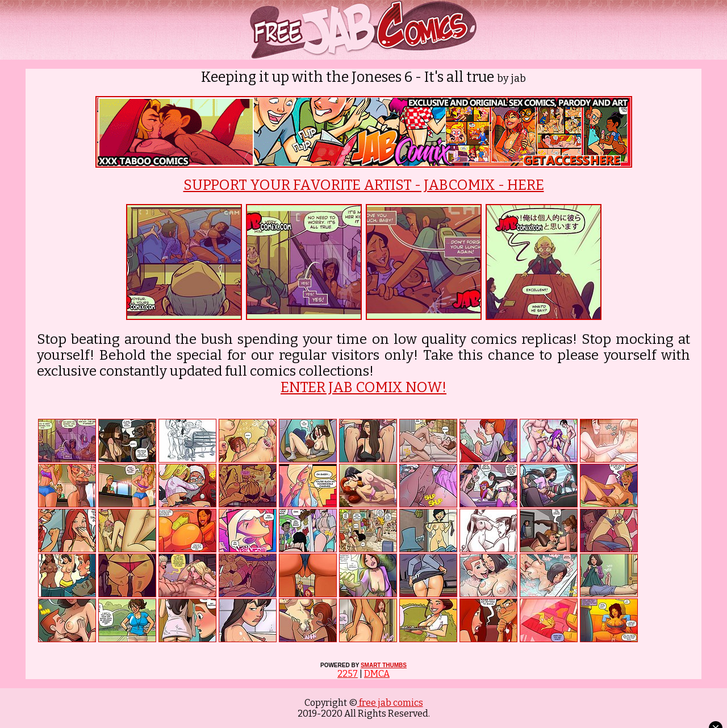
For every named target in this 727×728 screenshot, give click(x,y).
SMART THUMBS (384, 665)
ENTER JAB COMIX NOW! (363, 388)
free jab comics (390, 703)
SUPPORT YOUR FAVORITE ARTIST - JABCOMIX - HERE (364, 185)
